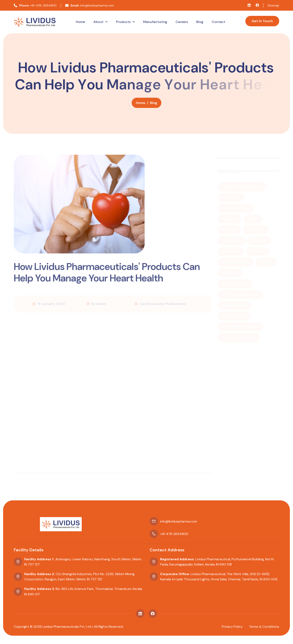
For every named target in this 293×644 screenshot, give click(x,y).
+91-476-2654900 (35, 5)
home (141, 104)
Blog (200, 22)
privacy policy (232, 627)
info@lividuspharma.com (90, 5)
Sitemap (273, 5)
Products (123, 22)
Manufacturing (155, 22)
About (98, 22)
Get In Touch (262, 21)
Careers (182, 22)
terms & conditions (264, 627)
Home (80, 22)
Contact (218, 22)
